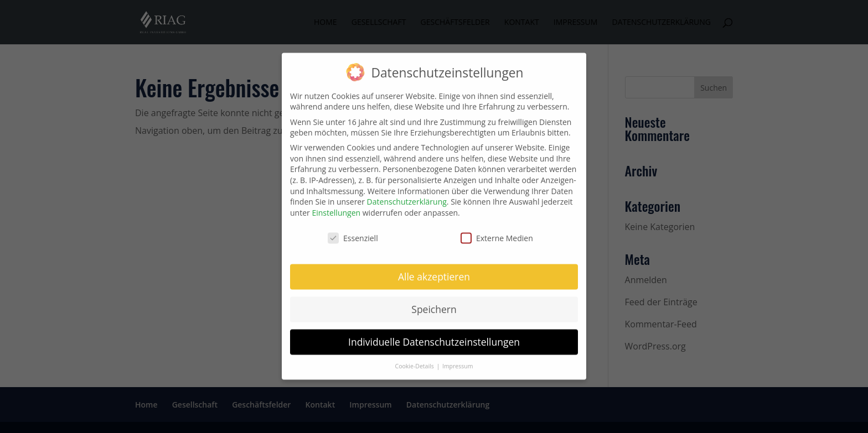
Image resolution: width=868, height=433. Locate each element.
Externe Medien (497, 233)
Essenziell (353, 233)
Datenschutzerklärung (407, 196)
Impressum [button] (458, 361)
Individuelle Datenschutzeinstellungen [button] (434, 336)
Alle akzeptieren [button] (434, 271)
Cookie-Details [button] (415, 361)
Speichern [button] (434, 304)
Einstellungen (336, 207)
